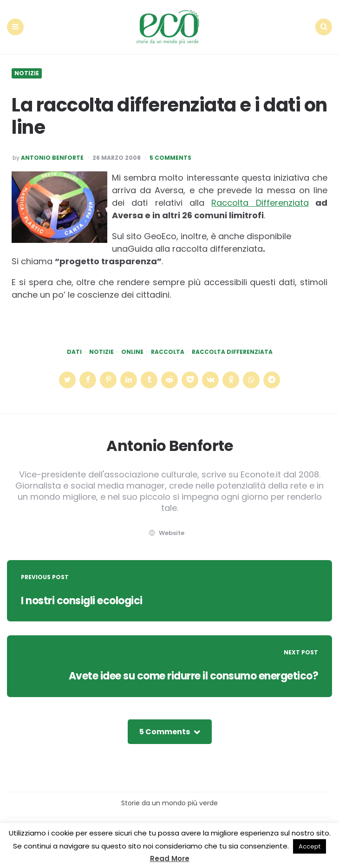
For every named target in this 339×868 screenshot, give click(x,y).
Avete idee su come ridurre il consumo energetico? (194, 676)
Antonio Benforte (52, 158)
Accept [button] (310, 846)
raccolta (168, 352)
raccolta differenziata (232, 352)
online (132, 352)
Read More (170, 858)
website (166, 533)
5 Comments (170, 158)
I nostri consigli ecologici (82, 601)
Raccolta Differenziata (260, 203)
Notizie (27, 73)
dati (74, 352)
